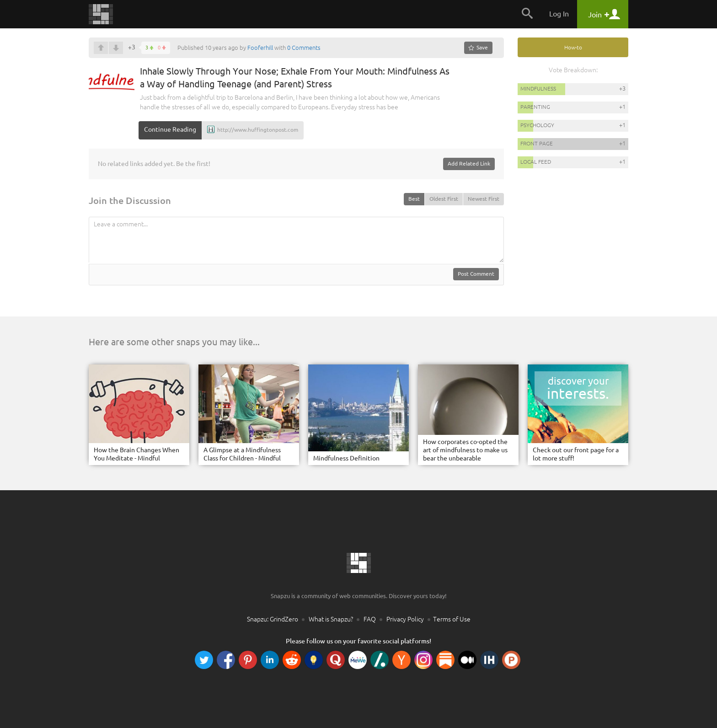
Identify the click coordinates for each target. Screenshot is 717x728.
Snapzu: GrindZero (273, 619)
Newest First (484, 199)
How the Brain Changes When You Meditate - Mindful (136, 454)
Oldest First (444, 199)
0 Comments (304, 48)
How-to (573, 47)
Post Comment (476, 274)
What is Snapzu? (331, 619)
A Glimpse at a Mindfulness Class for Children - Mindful (242, 454)
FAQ (370, 619)
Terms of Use (452, 619)
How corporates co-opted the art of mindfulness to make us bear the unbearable (465, 450)
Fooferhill (260, 48)
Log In (559, 14)
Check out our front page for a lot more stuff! (576, 454)
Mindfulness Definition (346, 458)
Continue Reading (170, 129)
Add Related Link (469, 163)
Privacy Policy (405, 619)
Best (414, 199)
